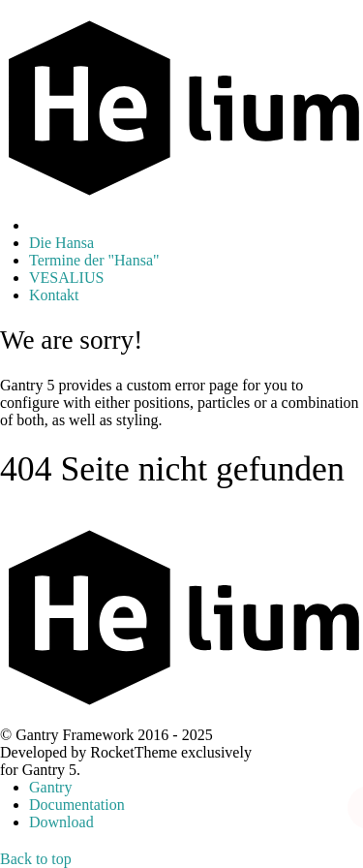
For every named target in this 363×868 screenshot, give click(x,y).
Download (61, 822)
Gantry (50, 787)
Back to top (36, 859)
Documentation (77, 805)
